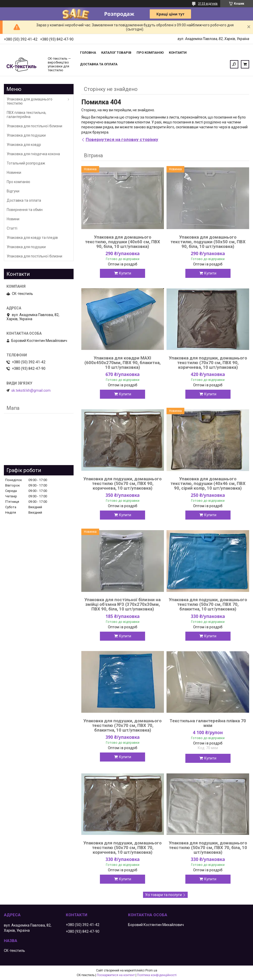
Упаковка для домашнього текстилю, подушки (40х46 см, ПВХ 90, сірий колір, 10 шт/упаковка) (208, 483)
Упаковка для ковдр (24, 145)
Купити (125, 273)
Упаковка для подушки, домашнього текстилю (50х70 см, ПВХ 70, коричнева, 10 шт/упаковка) (122, 848)
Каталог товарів (116, 53)
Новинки (14, 173)
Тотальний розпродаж (26, 163)
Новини (13, 219)
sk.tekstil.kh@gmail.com (31, 390)
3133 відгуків (208, 4)
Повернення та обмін (25, 210)
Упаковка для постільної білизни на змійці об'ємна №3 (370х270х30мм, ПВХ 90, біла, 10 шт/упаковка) (122, 604)
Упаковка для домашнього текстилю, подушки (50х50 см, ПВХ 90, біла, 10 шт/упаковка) (208, 242)
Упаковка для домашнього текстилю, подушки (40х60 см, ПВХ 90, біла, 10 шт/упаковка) (122, 242)
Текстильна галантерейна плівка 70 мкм (208, 723)
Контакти (178, 53)
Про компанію (150, 53)
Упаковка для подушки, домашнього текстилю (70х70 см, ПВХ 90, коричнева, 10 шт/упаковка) (208, 363)
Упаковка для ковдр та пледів (32, 238)
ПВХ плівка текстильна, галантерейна (26, 115)
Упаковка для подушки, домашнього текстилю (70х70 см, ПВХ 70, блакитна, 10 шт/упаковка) (122, 725)
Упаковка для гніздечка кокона (33, 154)
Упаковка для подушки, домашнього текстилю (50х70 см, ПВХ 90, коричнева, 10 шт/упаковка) (122, 483)
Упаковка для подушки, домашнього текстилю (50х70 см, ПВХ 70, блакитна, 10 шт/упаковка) (208, 604)
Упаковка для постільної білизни (34, 126)
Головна (88, 53)
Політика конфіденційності (157, 975)
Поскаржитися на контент (116, 975)
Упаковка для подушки (26, 135)
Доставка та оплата (99, 64)
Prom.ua (151, 970)
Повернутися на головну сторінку (122, 139)
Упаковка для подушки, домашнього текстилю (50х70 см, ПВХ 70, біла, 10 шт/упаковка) (208, 848)
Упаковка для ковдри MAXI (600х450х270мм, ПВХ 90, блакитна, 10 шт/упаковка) (122, 363)
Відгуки (13, 191)
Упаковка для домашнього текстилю (30, 101)
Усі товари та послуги (163, 895)
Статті (12, 228)
